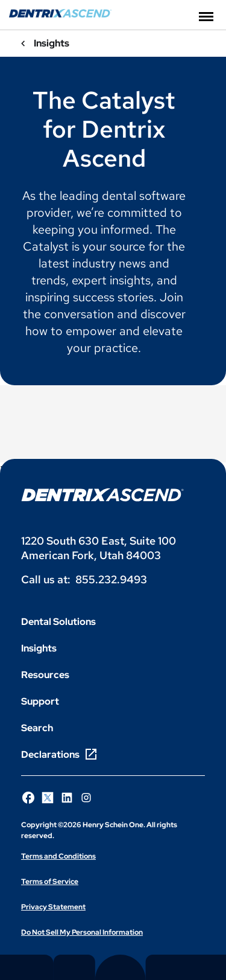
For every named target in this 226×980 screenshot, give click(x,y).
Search (37, 728)
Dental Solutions (58, 622)
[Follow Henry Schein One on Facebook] (28, 798)
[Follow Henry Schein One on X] (48, 798)
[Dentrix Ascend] (60, 14)
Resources (45, 675)
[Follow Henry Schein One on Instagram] (86, 798)
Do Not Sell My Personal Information (82, 932)
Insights (39, 648)
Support (40, 701)
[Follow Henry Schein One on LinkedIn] (67, 798)
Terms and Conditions (58, 856)
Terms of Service (50, 882)
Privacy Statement (53, 907)
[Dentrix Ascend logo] (102, 495)
